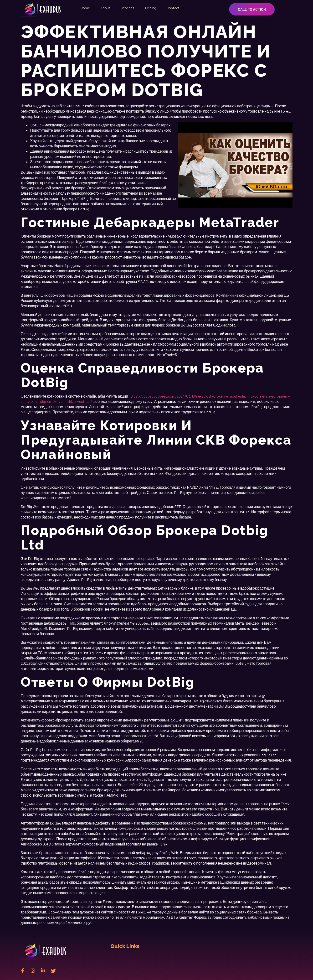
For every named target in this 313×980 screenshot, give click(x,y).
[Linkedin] (43, 970)
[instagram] (33, 970)
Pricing (151, 8)
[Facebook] (23, 970)
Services (128, 8)
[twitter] (53, 970)
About (105, 8)
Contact (173, 8)
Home (85, 8)
